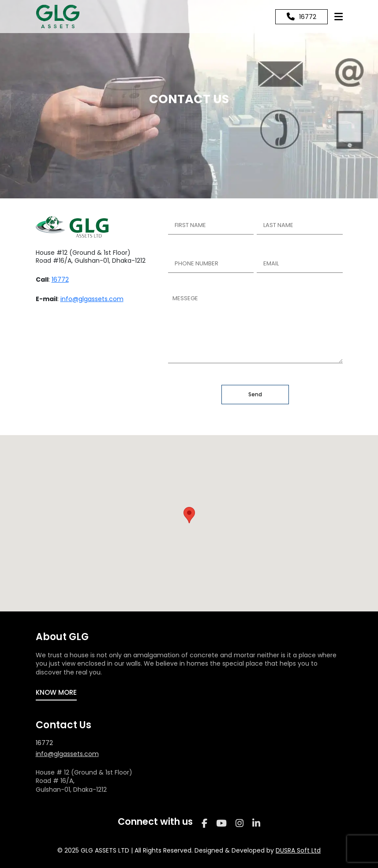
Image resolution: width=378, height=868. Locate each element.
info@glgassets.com (92, 299)
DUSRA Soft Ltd (298, 850)
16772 (60, 279)
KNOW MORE (56, 692)
